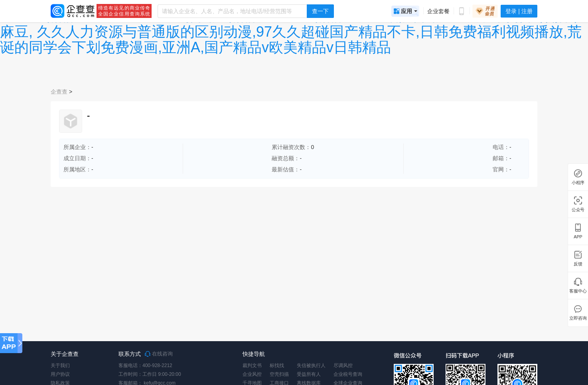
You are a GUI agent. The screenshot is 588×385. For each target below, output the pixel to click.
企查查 (59, 92)
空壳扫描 (279, 374)
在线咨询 (159, 354)
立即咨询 (578, 318)
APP (578, 237)
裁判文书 (252, 365)
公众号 (578, 210)
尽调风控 (343, 365)
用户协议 (60, 374)
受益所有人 (309, 374)
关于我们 (60, 365)
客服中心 (578, 291)
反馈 (578, 264)
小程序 (578, 183)
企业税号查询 (348, 374)
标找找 (277, 365)
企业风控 (252, 374)
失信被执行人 (311, 365)
